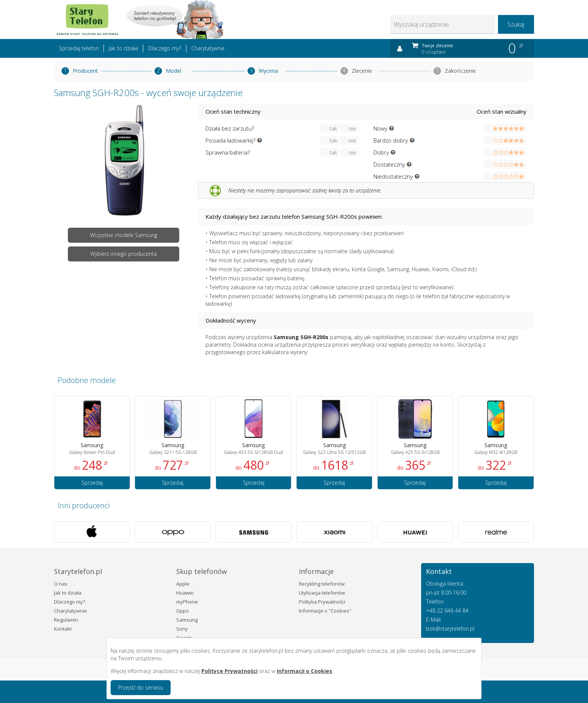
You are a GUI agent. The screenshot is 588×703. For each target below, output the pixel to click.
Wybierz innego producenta (124, 254)
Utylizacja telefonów (322, 593)
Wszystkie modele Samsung (124, 235)
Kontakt (63, 629)
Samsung (187, 620)
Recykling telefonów (322, 584)
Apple (183, 584)
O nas (61, 584)
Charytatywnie (208, 48)
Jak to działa (123, 48)
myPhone (187, 602)
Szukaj (516, 24)
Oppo (183, 611)
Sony (182, 629)
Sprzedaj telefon (79, 48)
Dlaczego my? (165, 48)
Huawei (185, 593)
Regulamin (66, 620)
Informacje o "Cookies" (325, 611)
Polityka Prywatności (322, 602)
